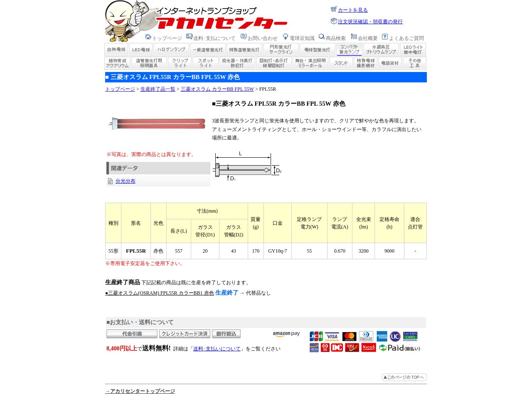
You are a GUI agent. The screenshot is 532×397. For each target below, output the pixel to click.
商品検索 (336, 38)
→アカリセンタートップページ (140, 391)
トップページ (167, 38)
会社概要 (368, 38)
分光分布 (126, 181)
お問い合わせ (263, 38)
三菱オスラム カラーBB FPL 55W (217, 89)
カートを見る (353, 10)
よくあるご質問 (406, 38)
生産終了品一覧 (158, 89)
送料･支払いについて (217, 349)
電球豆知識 (302, 38)
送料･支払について (214, 38)
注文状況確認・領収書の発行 (370, 22)
